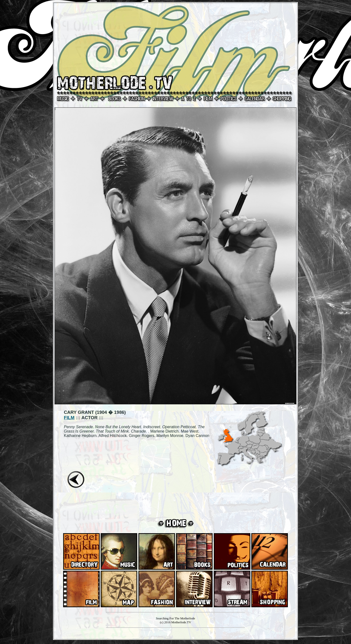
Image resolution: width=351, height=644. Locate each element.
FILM (69, 418)
